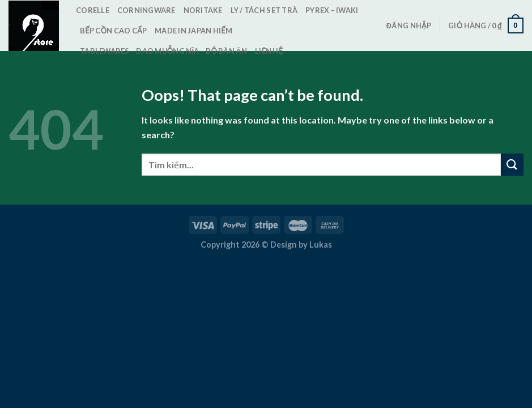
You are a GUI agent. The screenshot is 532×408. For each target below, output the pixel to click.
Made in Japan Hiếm (193, 31)
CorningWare (146, 10)
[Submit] (512, 165)
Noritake (203, 10)
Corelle (93, 10)
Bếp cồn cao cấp (113, 31)
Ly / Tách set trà (264, 10)
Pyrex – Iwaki (332, 10)
